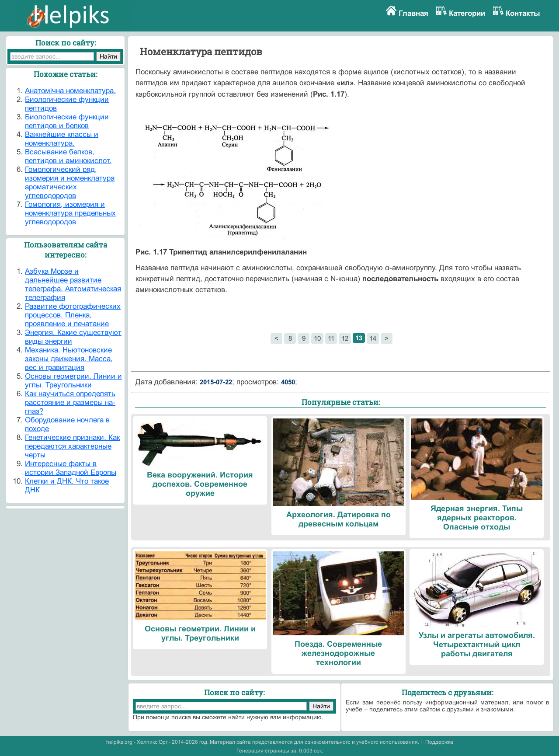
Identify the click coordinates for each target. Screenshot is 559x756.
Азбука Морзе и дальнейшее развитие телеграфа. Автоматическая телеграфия (73, 284)
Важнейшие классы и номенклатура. (62, 139)
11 (331, 338)
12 (345, 338)
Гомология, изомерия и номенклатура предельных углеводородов (70, 213)
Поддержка (439, 742)
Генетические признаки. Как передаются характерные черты (72, 446)
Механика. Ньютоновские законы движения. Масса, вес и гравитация (69, 359)
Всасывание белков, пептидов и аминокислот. (68, 156)
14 (373, 338)
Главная (413, 13)
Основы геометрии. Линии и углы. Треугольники (73, 381)
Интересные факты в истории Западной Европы (71, 468)
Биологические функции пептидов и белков (67, 121)
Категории (467, 13)
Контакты (523, 13)
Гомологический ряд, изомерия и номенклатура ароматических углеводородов (70, 183)
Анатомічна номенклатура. (70, 91)
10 (317, 338)
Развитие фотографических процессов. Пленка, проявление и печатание (73, 315)
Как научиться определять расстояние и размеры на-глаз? (70, 402)
